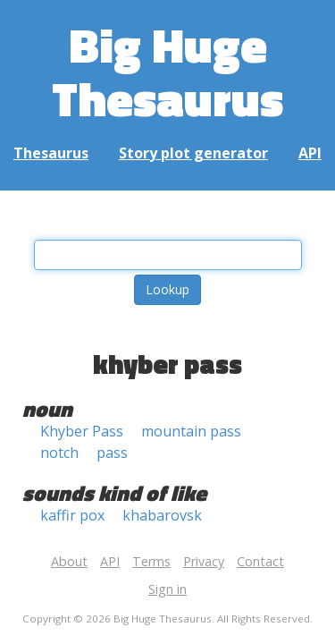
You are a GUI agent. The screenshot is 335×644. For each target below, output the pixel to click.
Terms (151, 561)
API (310, 153)
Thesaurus (51, 153)
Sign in (167, 589)
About (69, 561)
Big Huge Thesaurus (167, 71)
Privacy (204, 561)
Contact (260, 561)
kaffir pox (72, 515)
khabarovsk (162, 515)
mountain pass (191, 431)
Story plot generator (193, 153)
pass (112, 453)
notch (59, 453)
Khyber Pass (82, 431)
